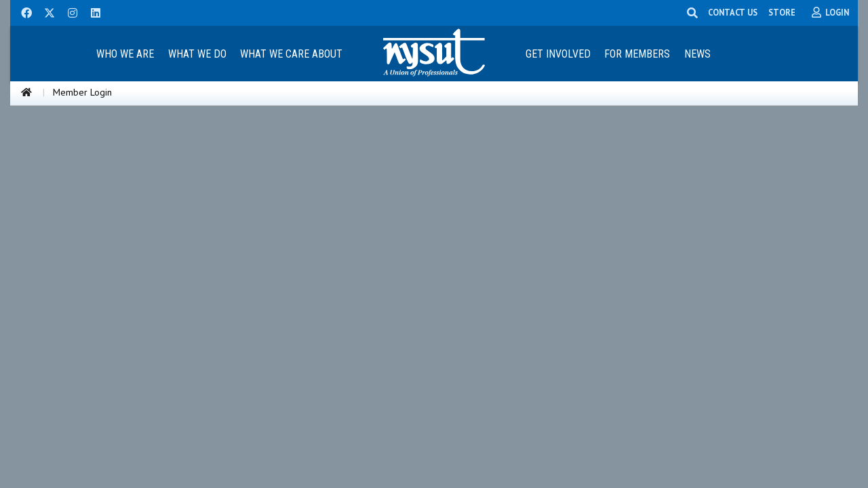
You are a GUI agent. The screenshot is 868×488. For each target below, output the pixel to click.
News (697, 54)
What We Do (197, 54)
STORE (782, 12)
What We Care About (291, 54)
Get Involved (558, 54)
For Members (637, 54)
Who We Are (125, 54)
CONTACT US (733, 12)
